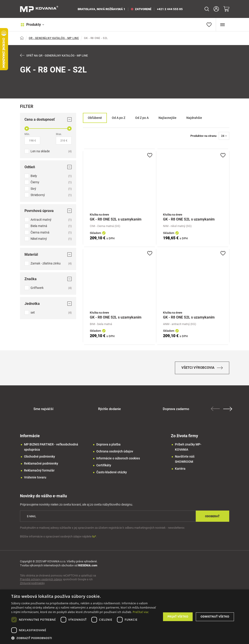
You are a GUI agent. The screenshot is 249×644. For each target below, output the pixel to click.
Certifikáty (104, 466)
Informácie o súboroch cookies (118, 459)
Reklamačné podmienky (41, 464)
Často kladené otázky (112, 473)
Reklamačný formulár (39, 471)
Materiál (48, 254)
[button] (84, 638)
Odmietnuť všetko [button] (215, 617)
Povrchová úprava (48, 211)
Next (228, 410)
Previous (216, 410)
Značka (48, 279)
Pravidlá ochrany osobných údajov (41, 581)
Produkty (32, 25)
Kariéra (180, 469)
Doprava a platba (108, 445)
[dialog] (124, 617)
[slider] (27, 129)
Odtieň (48, 167)
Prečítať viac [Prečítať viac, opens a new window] (141, 612)
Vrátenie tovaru (35, 478)
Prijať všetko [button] (178, 617)
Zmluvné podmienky (32, 584)
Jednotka (48, 304)
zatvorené (141, 9)
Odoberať (212, 517)
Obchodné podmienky (40, 457)
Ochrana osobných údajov (115, 452)
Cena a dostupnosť (48, 119)
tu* (94, 538)
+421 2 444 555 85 (170, 9)
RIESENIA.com (88, 567)
